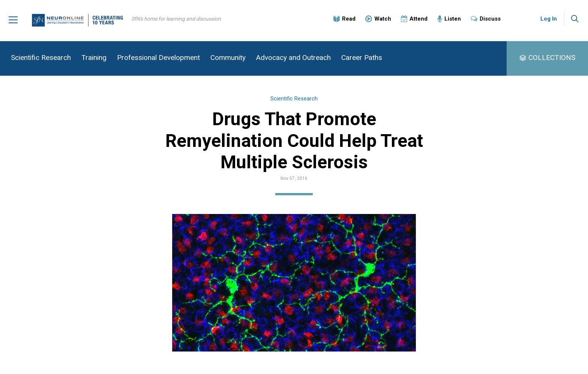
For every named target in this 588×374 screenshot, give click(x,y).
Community (228, 58)
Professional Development (158, 58)
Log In (549, 19)
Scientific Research (41, 58)
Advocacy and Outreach (293, 58)
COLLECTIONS (552, 58)
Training (94, 58)
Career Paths (362, 58)
